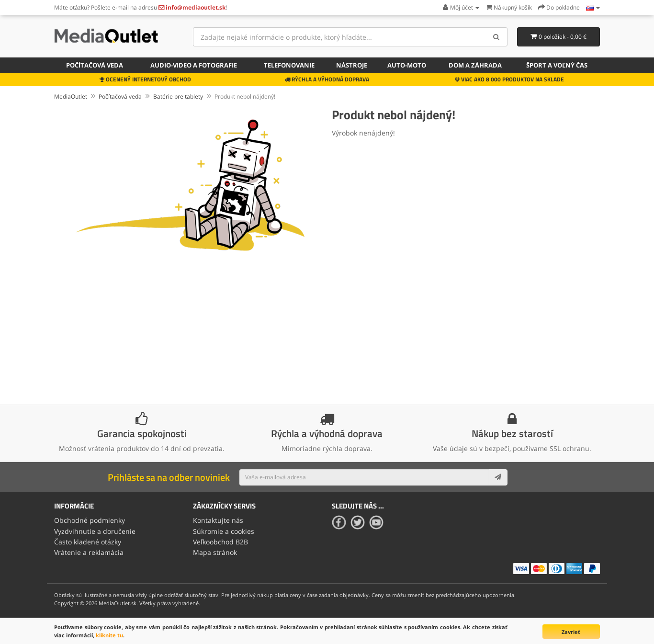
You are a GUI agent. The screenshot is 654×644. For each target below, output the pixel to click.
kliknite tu (109, 635)
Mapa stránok (215, 552)
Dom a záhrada (475, 65)
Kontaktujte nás (218, 520)
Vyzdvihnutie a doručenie (95, 531)
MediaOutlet (71, 96)
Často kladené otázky (88, 542)
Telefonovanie (289, 65)
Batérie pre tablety (178, 96)
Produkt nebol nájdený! (245, 96)
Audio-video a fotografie (194, 65)
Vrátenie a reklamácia (89, 552)
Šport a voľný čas (557, 65)
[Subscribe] (498, 477)
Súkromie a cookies (224, 531)
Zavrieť (571, 632)
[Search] (497, 37)
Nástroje (352, 65)
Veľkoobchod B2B (220, 542)
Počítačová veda (95, 65)
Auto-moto (407, 65)
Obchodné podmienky (90, 520)
